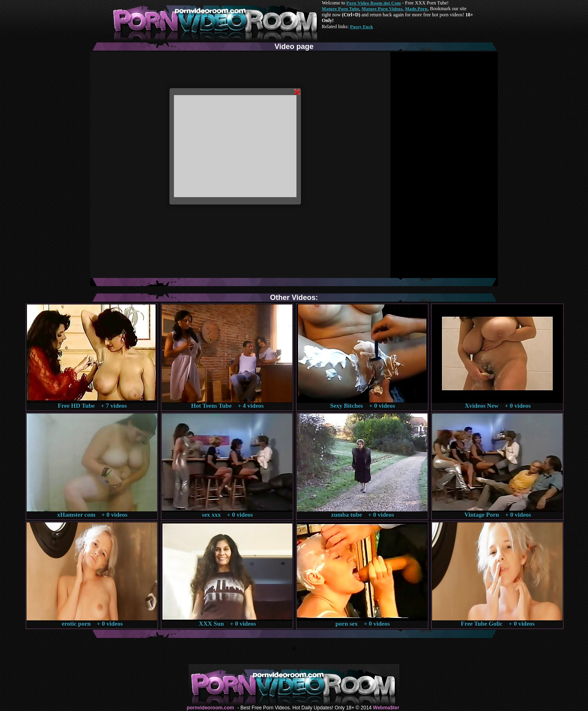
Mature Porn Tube (341, 9)
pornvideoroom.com (210, 708)
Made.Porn (416, 9)
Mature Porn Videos (382, 9)
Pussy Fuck (361, 27)
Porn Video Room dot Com (373, 3)
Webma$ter (386, 708)
